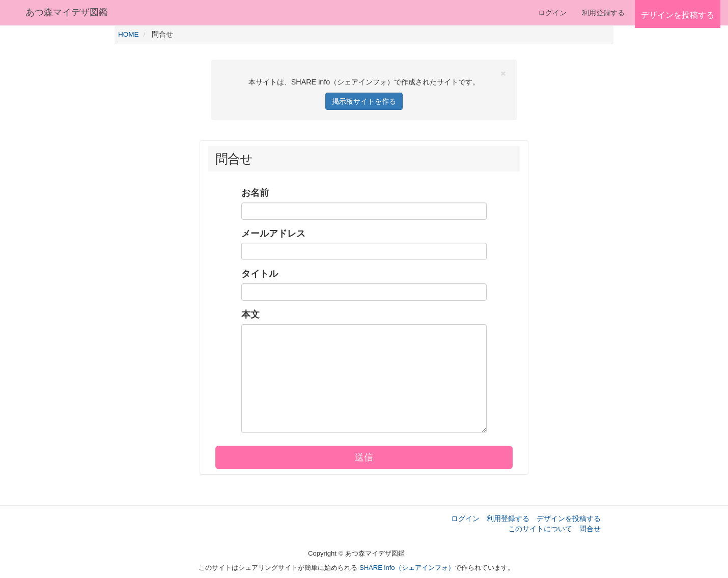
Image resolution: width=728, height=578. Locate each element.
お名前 (255, 193)
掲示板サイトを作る (364, 101)
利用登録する (508, 518)
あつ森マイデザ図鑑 (67, 12)
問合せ (590, 529)
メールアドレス (273, 234)
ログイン (552, 13)
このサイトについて (540, 529)
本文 (250, 314)
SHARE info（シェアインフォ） (407, 568)
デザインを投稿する (569, 518)
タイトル (260, 274)
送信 (364, 457)
